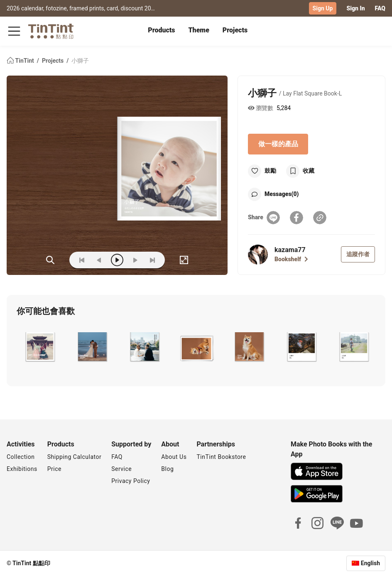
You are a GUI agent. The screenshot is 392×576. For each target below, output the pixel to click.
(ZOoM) (50, 260)
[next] (135, 260)
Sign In (355, 8)
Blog (167, 469)
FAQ (380, 8)
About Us (174, 457)
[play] (117, 260)
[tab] (161, 31)
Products (161, 30)
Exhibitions (22, 469)
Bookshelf (291, 259)
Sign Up (323, 8)
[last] (152, 260)
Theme (199, 30)
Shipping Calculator (75, 457)
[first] (82, 260)
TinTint (21, 61)
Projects (235, 30)
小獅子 (80, 61)
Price (54, 469)
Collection (21, 457)
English (370, 563)
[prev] (99, 260)
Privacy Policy (131, 481)
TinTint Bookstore (221, 457)
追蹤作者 (358, 254)
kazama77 (290, 250)
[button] (39, 347)
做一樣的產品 (278, 144)
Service (121, 469)
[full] (184, 260)
